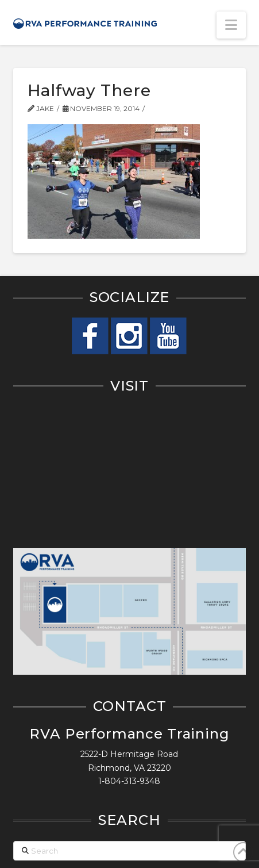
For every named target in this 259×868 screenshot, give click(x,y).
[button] (231, 25)
